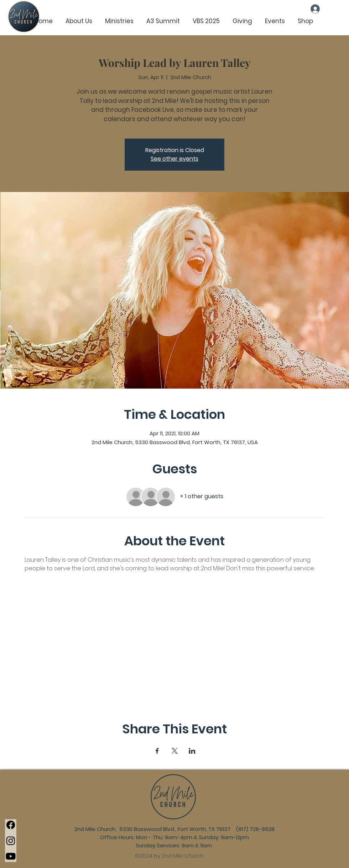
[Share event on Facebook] (157, 751)
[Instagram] (11, 841)
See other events (174, 159)
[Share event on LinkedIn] (192, 751)
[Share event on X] (175, 751)
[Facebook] (11, 825)
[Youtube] (11, 856)
